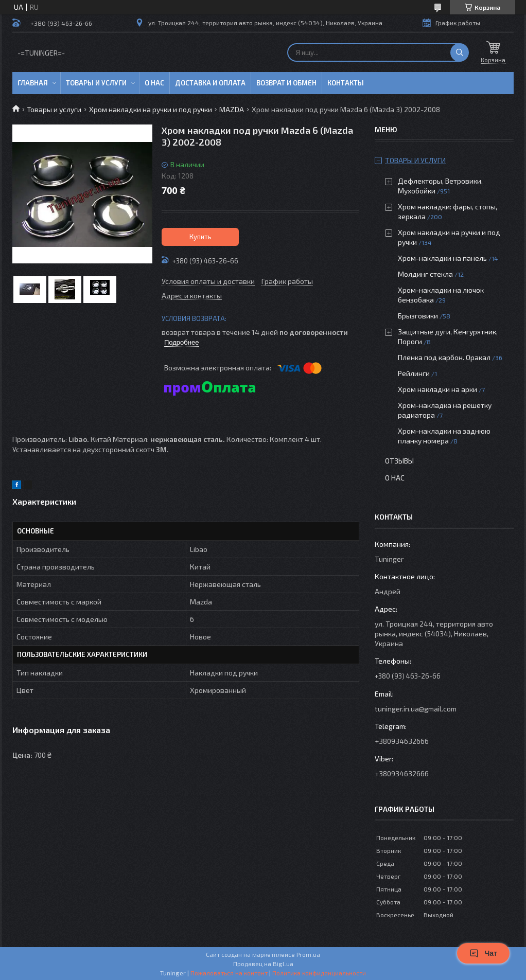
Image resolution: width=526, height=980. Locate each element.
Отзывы (399, 461)
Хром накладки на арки (437, 389)
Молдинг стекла (425, 274)
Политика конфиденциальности (319, 973)
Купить (200, 237)
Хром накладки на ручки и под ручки (151, 109)
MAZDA (232, 109)
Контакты (346, 83)
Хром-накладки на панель (442, 258)
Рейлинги (414, 373)
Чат (483, 953)
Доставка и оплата (210, 83)
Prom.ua (308, 954)
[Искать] (460, 52)
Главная (33, 83)
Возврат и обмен (286, 83)
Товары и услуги (96, 83)
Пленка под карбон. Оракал (444, 357)
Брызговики (418, 316)
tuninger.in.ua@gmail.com (416, 709)
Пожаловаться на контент (229, 973)
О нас (154, 83)
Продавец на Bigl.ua (263, 964)
